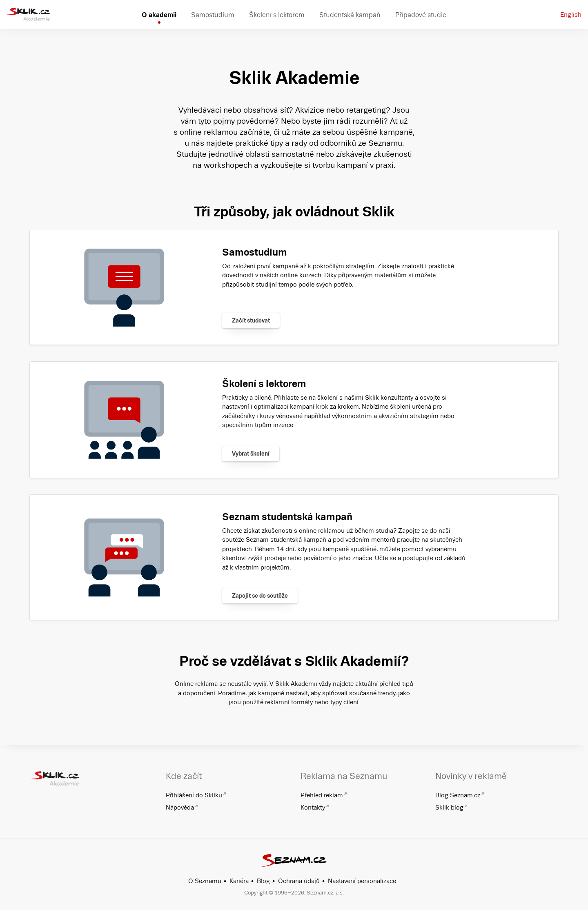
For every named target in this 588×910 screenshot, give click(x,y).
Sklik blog (449, 807)
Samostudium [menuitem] (213, 15)
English (571, 14)
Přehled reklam (322, 795)
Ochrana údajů (299, 881)
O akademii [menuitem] (159, 15)
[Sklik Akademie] (28, 15)
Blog (263, 881)
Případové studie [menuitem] (421, 15)
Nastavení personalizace (362, 881)
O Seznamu (205, 881)
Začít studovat (251, 320)
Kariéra (239, 881)
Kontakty (313, 807)
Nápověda (180, 807)
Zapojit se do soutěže (260, 596)
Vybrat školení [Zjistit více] (251, 454)
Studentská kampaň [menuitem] (350, 15)
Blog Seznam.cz (458, 795)
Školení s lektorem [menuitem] (277, 15)
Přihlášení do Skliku (194, 795)
